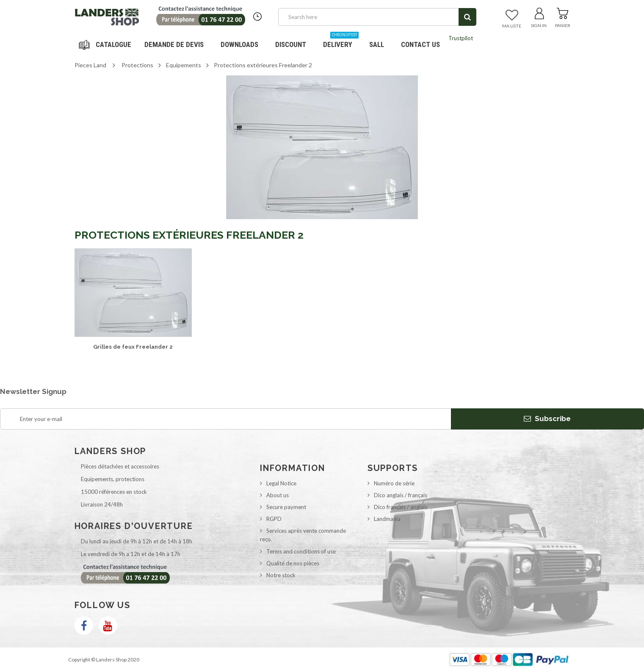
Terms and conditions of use (301, 551)
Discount (294, 41)
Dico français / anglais (401, 507)
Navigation (106, 44)
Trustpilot (461, 38)
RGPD (274, 519)
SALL (377, 44)
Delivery (341, 41)
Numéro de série (394, 483)
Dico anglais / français (401, 495)
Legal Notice (281, 483)
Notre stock (281, 575)
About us (278, 495)
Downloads (239, 44)
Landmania (387, 519)
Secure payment (286, 507)
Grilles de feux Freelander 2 (133, 347)
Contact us (420, 44)
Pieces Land (90, 65)
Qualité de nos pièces (293, 563)
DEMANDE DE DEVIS (174, 44)
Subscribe (547, 419)
